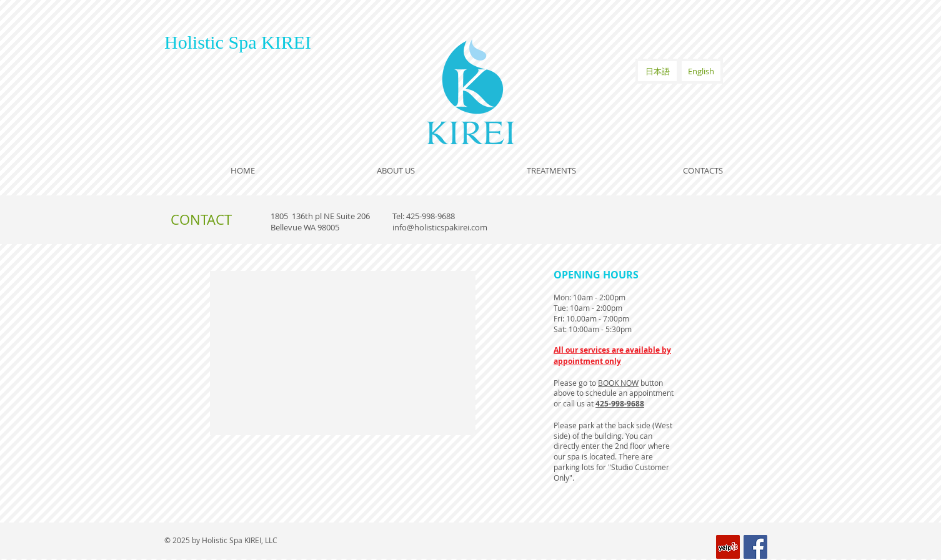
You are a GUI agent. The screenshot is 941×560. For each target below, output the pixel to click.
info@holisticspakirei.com (440, 227)
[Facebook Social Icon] (755, 547)
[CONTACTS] (703, 170)
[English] (701, 71)
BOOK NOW (618, 383)
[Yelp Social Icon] (728, 547)
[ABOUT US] (396, 170)
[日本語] (657, 71)
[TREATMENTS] (551, 170)
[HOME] (242, 170)
